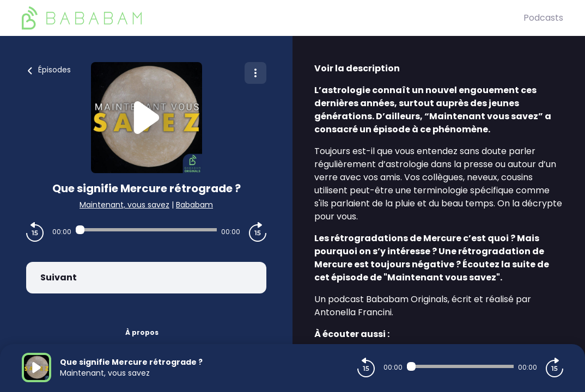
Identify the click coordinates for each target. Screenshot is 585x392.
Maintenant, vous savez (124, 205)
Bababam (194, 205)
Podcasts (543, 18)
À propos (142, 332)
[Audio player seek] (146, 230)
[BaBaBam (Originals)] (273, 18)
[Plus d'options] (255, 73)
